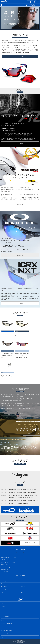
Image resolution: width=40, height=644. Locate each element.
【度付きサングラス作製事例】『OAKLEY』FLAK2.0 (21, 498)
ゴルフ (2, 584)
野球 (2, 592)
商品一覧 (3, 607)
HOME (3, 603)
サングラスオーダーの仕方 (7, 624)
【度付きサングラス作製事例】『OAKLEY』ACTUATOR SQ (22, 492)
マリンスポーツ (4, 587)
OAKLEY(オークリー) (5, 560)
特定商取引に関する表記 (7, 630)
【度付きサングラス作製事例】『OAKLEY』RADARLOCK (22, 490)
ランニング (23, 587)
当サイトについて (5, 627)
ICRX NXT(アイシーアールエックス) (8, 562)
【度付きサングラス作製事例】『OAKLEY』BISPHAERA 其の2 (23, 501)
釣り (22, 584)
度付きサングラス (5, 613)
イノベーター (4, 610)
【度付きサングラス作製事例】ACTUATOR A (19, 503)
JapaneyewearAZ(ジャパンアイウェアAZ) (9, 555)
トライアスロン (4, 589)
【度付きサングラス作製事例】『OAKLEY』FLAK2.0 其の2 (23, 495)
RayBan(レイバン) (4, 569)
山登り (22, 592)
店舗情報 (3, 620)
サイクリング (3, 581)
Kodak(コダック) (4, 565)
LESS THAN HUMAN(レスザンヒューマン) (9, 567)
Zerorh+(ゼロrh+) (4, 572)
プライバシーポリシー (6, 634)
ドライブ (3, 595)
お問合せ (3, 637)
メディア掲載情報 (5, 617)
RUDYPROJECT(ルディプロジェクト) (8, 557)
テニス (22, 581)
